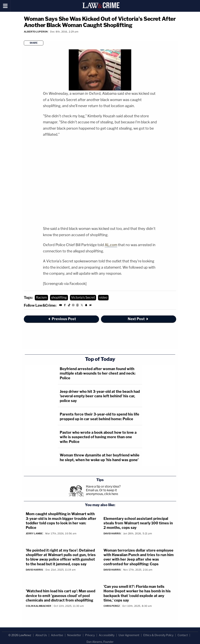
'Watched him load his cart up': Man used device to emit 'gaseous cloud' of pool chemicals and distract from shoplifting (61, 596)
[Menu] (5, 6)
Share (34, 43)
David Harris (112, 533)
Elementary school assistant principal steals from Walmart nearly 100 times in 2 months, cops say (138, 523)
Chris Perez (112, 606)
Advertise (57, 635)
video (103, 298)
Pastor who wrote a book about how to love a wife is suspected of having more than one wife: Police (98, 437)
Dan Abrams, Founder (100, 642)
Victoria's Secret (83, 298)
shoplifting (59, 298)
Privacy (90, 635)
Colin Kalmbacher (38, 606)
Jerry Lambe (34, 533)
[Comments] (24, 37)
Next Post (138, 319)
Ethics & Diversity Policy (158, 635)
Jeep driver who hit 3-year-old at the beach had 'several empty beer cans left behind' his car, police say (100, 396)
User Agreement (129, 635)
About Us (41, 635)
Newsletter (74, 635)
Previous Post (62, 319)
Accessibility (107, 635)
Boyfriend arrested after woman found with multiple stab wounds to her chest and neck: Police (98, 373)
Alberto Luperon (36, 32)
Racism (41, 298)
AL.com (111, 245)
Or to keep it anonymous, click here (102, 492)
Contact (183, 635)
